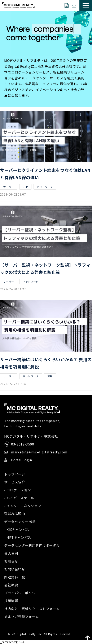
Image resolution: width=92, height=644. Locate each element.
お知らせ (11, 561)
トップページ (15, 474)
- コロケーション (17, 490)
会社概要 (11, 585)
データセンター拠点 (20, 522)
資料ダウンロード (67, 5)
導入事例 (11, 553)
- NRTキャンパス (18, 537)
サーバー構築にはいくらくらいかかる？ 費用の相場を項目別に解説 (46, 363)
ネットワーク (45, 187)
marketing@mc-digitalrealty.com (39, 452)
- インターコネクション (23, 506)
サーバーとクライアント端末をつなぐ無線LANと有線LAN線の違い (45, 174)
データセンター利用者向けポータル (32, 545)
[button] (86, 5)
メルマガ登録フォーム (22, 617)
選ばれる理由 (15, 514)
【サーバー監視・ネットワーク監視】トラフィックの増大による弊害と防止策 (45, 268)
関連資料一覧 (15, 577)
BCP (25, 187)
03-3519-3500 (23, 444)
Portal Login (22, 460)
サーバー (9, 187)
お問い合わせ (75, 5)
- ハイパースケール (19, 498)
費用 (50, 376)
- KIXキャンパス (17, 529)
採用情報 (11, 601)
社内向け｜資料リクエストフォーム (32, 609)
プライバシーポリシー (22, 593)
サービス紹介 (15, 482)
